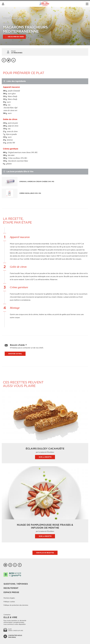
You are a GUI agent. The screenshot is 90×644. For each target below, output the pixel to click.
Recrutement (11, 588)
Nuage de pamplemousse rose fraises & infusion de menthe (45, 526)
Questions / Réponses (16, 584)
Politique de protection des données (16, 605)
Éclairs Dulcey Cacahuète (45, 449)
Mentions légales (9, 598)
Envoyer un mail (15, 354)
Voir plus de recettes (45, 553)
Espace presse (11, 592)
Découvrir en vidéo (14, 37)
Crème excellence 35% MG (30, 193)
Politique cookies (9, 602)
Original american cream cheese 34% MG (37, 181)
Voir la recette (45, 457)
